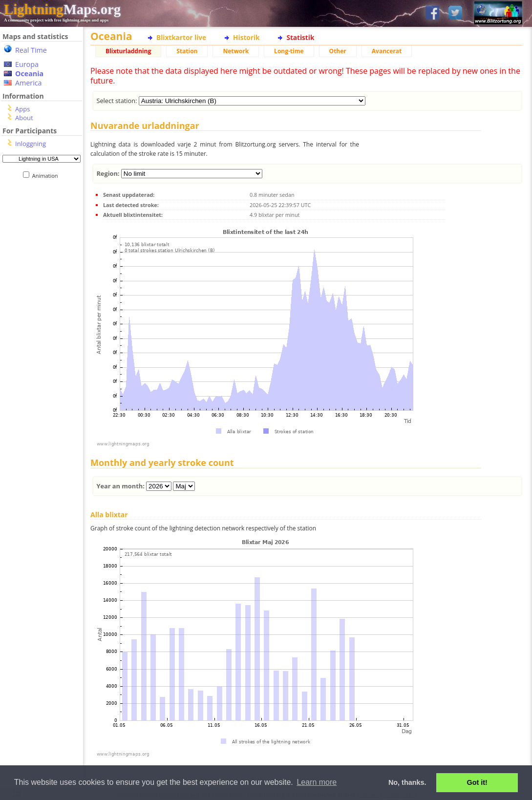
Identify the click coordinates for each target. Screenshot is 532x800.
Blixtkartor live (181, 37)
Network (236, 51)
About (24, 118)
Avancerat (387, 51)
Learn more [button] (317, 782)
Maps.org (62, 9)
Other (338, 51)
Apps (22, 109)
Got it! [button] (477, 782)
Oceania (29, 74)
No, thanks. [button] (407, 782)
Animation (47, 176)
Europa (27, 64)
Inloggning (31, 144)
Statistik (300, 37)
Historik (246, 37)
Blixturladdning (128, 51)
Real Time (31, 50)
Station (187, 51)
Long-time (289, 51)
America (29, 83)
